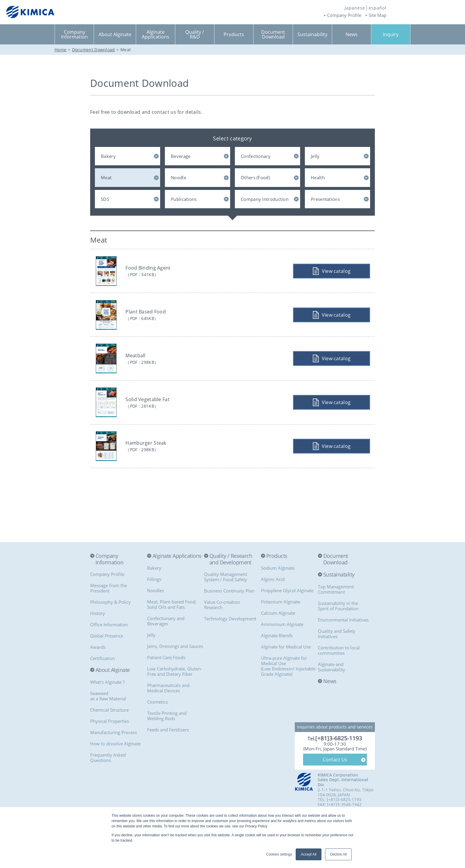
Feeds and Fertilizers (168, 749)
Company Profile (344, 15)
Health (318, 177)
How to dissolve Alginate (115, 763)
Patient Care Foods (166, 677)
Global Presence (107, 656)
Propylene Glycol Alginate (287, 610)
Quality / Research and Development (231, 579)
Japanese (355, 8)
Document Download (336, 579)
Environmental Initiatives (343, 639)
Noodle (179, 177)
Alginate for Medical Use (286, 666)
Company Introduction (265, 199)
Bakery (108, 156)
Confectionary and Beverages (166, 640)
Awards (98, 667)
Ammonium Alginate (282, 644)
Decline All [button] (338, 854)
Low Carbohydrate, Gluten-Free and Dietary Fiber (175, 691)
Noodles (156, 610)
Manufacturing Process (114, 752)
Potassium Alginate (281, 621)
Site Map (378, 15)
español (378, 8)
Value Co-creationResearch (222, 624)
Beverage (181, 156)
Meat (106, 177)
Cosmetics (157, 721)
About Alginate (113, 690)
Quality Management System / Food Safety (226, 597)
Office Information (109, 644)
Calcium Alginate (278, 632)
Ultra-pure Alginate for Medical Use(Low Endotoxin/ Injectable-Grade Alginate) (289, 686)
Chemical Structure (109, 729)
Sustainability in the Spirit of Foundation (338, 625)
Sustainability (339, 595)
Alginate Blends (277, 655)
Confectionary (256, 156)
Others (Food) (255, 177)
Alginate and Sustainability (332, 686)
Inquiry (391, 34)
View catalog (335, 273)
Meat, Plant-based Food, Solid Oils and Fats (172, 624)
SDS (105, 199)
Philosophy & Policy (110, 622)
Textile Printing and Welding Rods (167, 735)
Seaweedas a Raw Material (108, 715)
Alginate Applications (177, 576)
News (330, 701)
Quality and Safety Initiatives (337, 653)
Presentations (325, 199)
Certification (102, 678)
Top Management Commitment (336, 609)
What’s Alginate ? (107, 702)
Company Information (109, 579)
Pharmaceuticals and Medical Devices (168, 707)
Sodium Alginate (278, 587)
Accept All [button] (309, 854)
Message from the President (109, 608)
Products (277, 576)
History (98, 633)
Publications (184, 199)
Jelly (315, 156)
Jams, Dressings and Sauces (175, 666)
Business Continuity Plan (229, 611)
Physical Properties (110, 741)
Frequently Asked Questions (108, 777)
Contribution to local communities (339, 670)
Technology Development (230, 638)
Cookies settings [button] (279, 854)
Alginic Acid (273, 599)
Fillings (154, 599)
